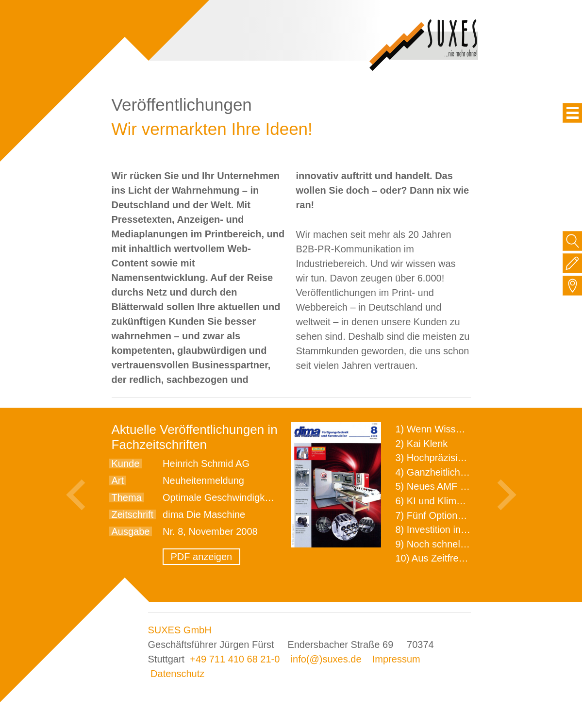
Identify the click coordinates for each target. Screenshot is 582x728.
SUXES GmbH (180, 630)
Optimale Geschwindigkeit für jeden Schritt (254, 497)
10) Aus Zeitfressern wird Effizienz (469, 558)
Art (118, 480)
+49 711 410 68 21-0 (235, 659)
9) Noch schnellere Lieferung (458, 544)
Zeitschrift (133, 514)
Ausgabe (131, 531)
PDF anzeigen (202, 557)
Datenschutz (177, 674)
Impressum (396, 659)
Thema (127, 497)
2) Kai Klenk (422, 444)
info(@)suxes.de (326, 659)
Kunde (126, 463)
